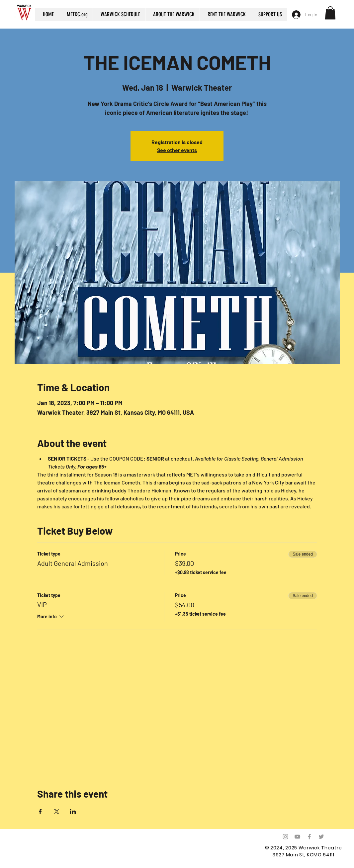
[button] (330, 13)
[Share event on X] (57, 812)
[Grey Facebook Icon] (309, 837)
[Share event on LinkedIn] (73, 812)
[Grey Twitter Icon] (321, 837)
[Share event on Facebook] (40, 812)
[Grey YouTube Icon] (297, 837)
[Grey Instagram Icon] (285, 837)
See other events (177, 150)
